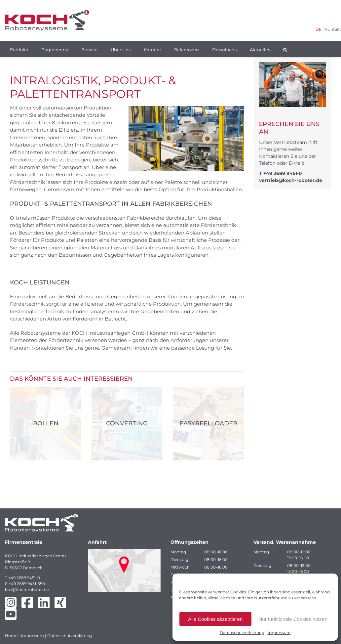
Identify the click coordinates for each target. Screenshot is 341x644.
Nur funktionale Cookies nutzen (293, 619)
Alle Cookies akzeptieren (215, 619)
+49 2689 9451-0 (283, 173)
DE (319, 29)
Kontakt (333, 29)
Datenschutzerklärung (242, 633)
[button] (285, 49)
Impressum (279, 633)
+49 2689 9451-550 (27, 584)
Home (11, 636)
